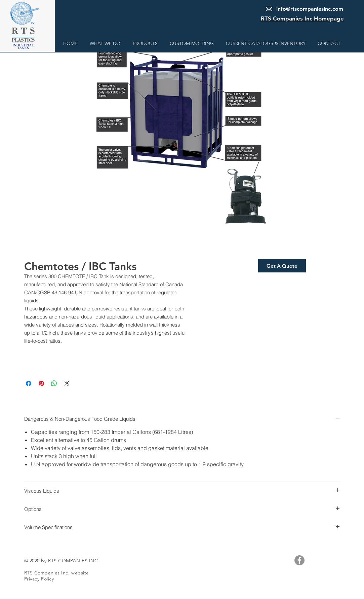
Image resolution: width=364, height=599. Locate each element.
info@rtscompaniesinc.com (310, 9)
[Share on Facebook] (29, 383)
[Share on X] (67, 383)
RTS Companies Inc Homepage (302, 18)
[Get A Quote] (282, 266)
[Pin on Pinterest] (41, 383)
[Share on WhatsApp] (54, 383)
